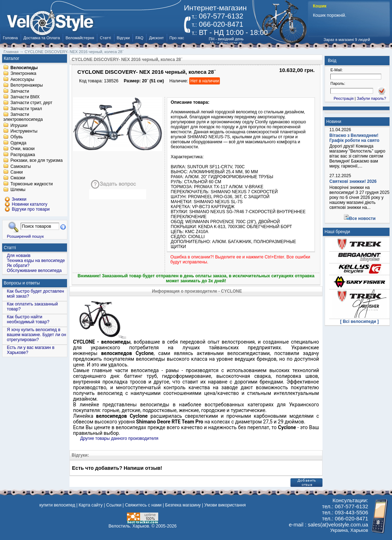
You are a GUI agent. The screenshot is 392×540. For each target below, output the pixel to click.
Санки (17, 172)
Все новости (362, 218)
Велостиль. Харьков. (130, 526)
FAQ (139, 38)
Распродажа (23, 155)
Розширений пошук (25, 236)
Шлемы (18, 190)
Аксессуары (22, 79)
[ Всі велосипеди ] (360, 322)
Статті (105, 38)
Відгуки (123, 38)
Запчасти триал (26, 109)
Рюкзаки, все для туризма (36, 161)
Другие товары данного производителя (119, 438)
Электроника (23, 74)
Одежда (18, 143)
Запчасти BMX (25, 97)
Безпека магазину (183, 505)
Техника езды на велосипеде (36, 261)
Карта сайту (91, 505)
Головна (10, 38)
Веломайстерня (80, 38)
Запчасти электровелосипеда (23, 117)
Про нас (177, 38)
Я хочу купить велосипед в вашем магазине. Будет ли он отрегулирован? (36, 335)
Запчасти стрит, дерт (31, 103)
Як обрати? (18, 266)
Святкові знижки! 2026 (353, 181)
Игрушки (19, 125)
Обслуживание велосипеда (34, 271)
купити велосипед (57, 505)
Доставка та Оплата (42, 38)
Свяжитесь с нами (143, 505)
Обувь (17, 137)
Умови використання (225, 505)
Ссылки (114, 505)
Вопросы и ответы (22, 283)
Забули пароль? (371, 98)
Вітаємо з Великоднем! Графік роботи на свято (354, 138)
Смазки (18, 178)
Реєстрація (344, 98)
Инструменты (24, 131)
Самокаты (20, 166)
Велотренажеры (27, 86)
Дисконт (156, 38)
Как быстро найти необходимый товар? (28, 319)
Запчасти (20, 91)
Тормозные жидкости (32, 184)
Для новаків (19, 256)
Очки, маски (22, 149)
